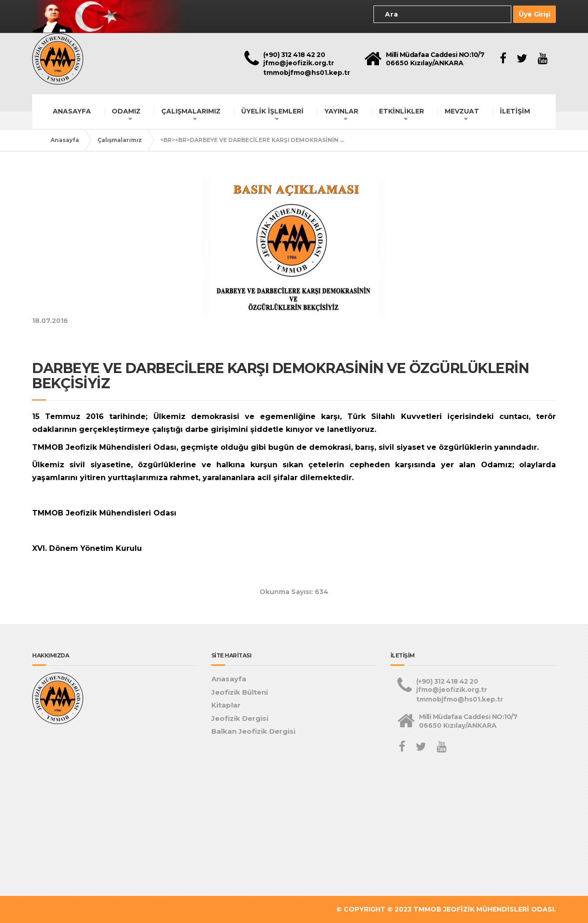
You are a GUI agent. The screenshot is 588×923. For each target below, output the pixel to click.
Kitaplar (226, 705)
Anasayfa (65, 140)
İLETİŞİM (515, 111)
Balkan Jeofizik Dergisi (253, 731)
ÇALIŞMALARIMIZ (191, 111)
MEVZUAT (462, 111)
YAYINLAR (341, 111)
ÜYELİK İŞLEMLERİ (272, 111)
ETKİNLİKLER (401, 111)
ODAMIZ (126, 111)
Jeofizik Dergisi (240, 718)
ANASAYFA (72, 111)
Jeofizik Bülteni (240, 692)
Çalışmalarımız (120, 140)
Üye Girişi (534, 14)
